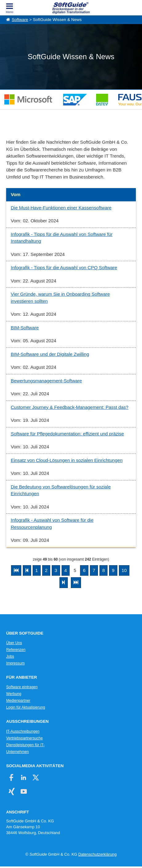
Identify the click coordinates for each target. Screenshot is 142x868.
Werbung (14, 694)
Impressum (15, 663)
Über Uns (14, 643)
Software (20, 20)
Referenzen (16, 650)
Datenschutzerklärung (97, 854)
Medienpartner (18, 701)
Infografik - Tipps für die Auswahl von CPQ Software (64, 267)
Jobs (10, 656)
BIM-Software (25, 328)
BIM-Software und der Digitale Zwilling (50, 354)
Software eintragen (22, 687)
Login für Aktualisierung (26, 707)
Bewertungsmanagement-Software (46, 381)
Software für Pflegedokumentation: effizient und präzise (67, 434)
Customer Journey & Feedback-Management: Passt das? (70, 407)
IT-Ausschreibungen (23, 731)
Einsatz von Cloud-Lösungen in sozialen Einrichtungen (67, 460)
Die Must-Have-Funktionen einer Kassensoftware (61, 208)
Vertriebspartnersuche (24, 738)
